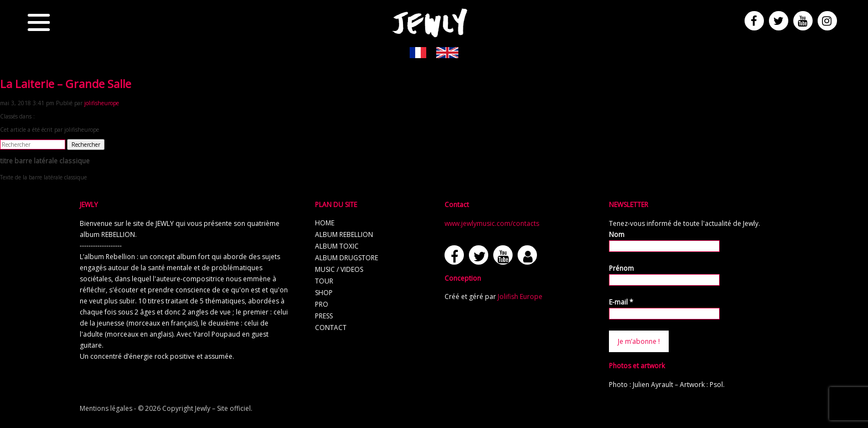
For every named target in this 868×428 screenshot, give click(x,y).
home (325, 223)
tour (324, 281)
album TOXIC (337, 246)
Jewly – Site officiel (223, 408)
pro (322, 304)
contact (331, 328)
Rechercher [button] (86, 145)
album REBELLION (344, 234)
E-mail (621, 302)
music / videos (339, 269)
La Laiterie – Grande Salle (66, 84)
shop (324, 293)
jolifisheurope (102, 103)
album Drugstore (347, 258)
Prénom (621, 268)
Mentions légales (106, 408)
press (324, 316)
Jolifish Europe (520, 296)
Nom (617, 234)
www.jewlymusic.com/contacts (492, 223)
